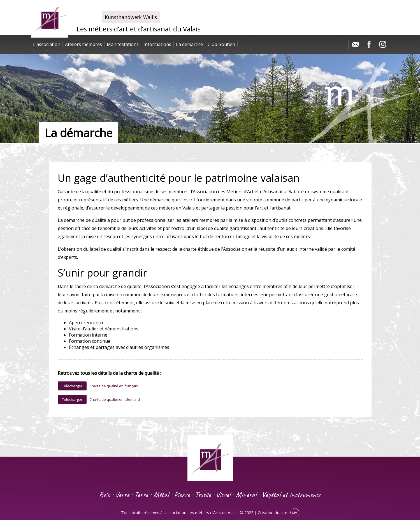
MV (295, 513)
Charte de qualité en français (114, 386)
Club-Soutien (221, 44)
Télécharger (72, 386)
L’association (47, 44)
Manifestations (123, 44)
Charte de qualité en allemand (115, 399)
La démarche (189, 44)
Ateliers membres (83, 44)
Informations (157, 44)
